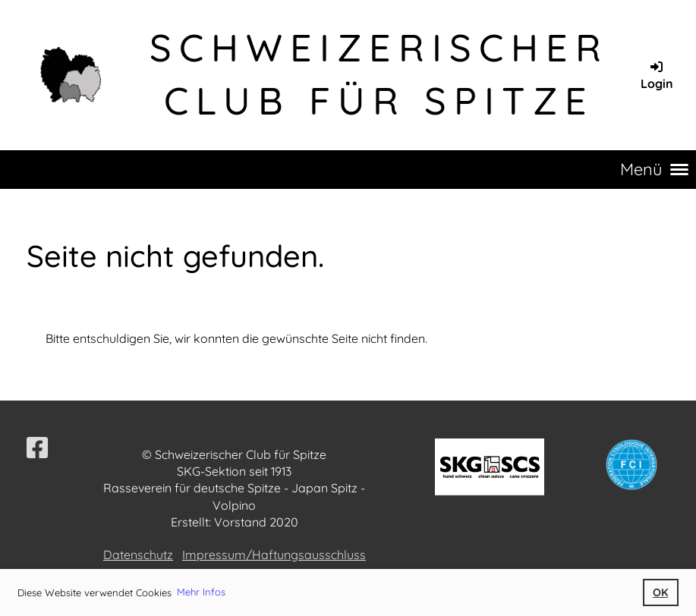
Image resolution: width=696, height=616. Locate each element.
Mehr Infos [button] (201, 592)
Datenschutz (138, 555)
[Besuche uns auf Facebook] (37, 448)
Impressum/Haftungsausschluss (274, 555)
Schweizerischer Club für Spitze (379, 74)
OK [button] (660, 592)
